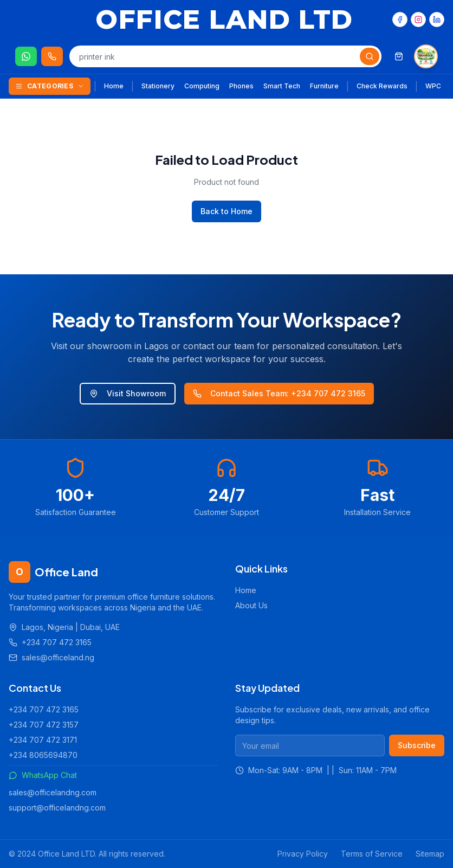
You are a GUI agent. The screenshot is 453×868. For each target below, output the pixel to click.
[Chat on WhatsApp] (26, 56)
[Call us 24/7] (52, 56)
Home (114, 86)
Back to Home (226, 211)
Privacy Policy (303, 854)
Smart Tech (282, 86)
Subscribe (417, 745)
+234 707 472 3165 (44, 709)
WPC (433, 86)
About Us (251, 605)
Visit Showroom (128, 393)
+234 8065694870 (43, 755)
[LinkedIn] (437, 20)
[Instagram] (418, 20)
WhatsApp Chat (43, 775)
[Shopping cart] (399, 56)
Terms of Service (372, 854)
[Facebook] (400, 20)
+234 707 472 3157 (44, 725)
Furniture (324, 86)
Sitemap (430, 854)
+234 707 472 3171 (43, 740)
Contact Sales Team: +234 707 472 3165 (279, 393)
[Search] (370, 56)
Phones (241, 86)
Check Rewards (382, 86)
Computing (202, 86)
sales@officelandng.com (53, 792)
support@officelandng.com (57, 808)
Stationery (158, 86)
